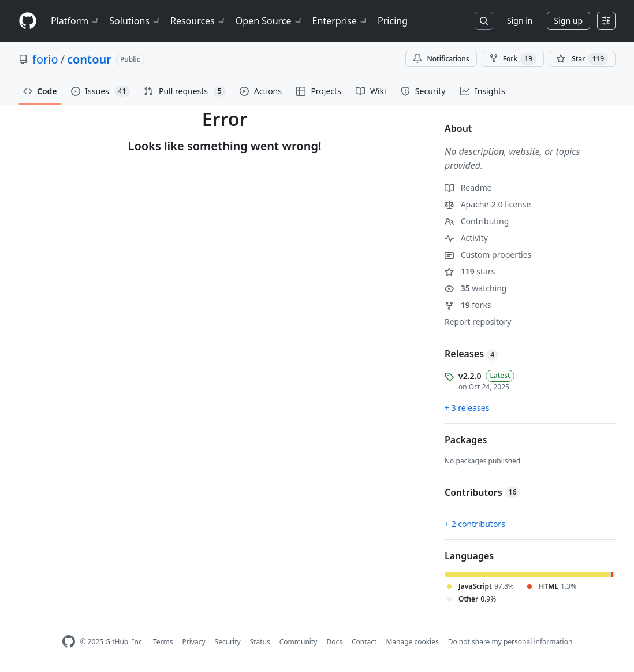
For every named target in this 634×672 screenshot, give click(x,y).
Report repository (478, 322)
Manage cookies (412, 642)
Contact (364, 642)
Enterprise (340, 21)
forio (45, 59)
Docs (334, 642)
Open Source (269, 21)
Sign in (520, 21)
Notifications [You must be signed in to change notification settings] (441, 59)
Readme (468, 188)
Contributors (482, 492)
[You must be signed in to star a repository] (582, 59)
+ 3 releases (467, 408)
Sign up (568, 21)
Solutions (135, 21)
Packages (466, 440)
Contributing (477, 221)
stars (470, 271)
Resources (198, 21)
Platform (75, 21)
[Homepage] (28, 21)
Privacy (194, 642)
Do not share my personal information (510, 642)
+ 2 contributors (475, 524)
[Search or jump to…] (484, 21)
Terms (163, 642)
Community (299, 642)
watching (476, 288)
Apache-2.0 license (488, 204)
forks (468, 305)
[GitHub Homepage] (69, 642)
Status (260, 642)
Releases (471, 354)
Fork (513, 59)
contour (89, 59)
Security (228, 642)
